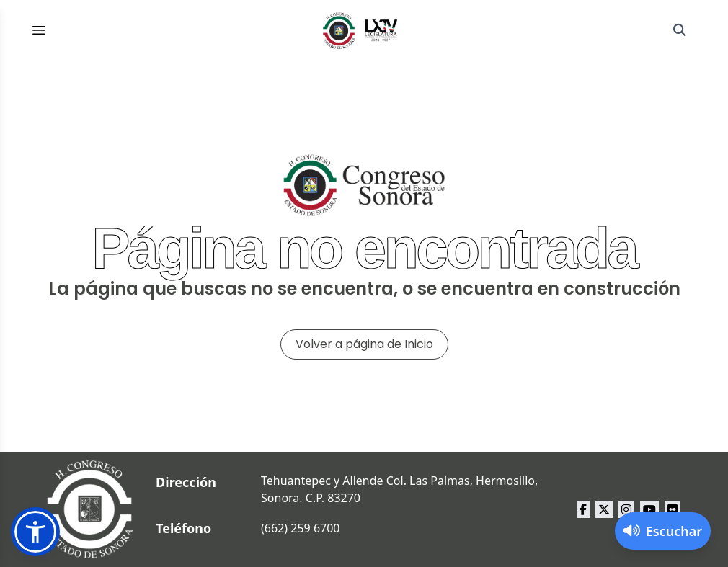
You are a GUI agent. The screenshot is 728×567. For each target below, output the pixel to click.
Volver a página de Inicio (364, 344)
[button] (35, 532)
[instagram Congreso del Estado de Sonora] (626, 509)
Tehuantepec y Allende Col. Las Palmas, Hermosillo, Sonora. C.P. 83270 (399, 489)
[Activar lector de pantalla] (663, 531)
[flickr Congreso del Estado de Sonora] (672, 509)
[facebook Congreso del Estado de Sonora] (583, 509)
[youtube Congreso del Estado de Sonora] (649, 509)
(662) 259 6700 (300, 528)
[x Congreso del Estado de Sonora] (604, 509)
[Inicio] (360, 30)
